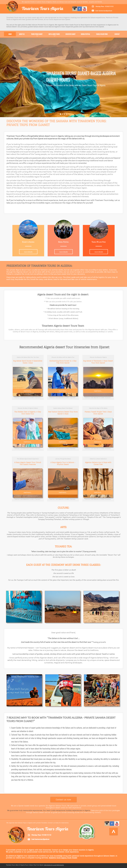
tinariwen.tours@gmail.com (42, 839)
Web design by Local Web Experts (54, 865)
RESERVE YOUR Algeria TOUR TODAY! (63, 858)
